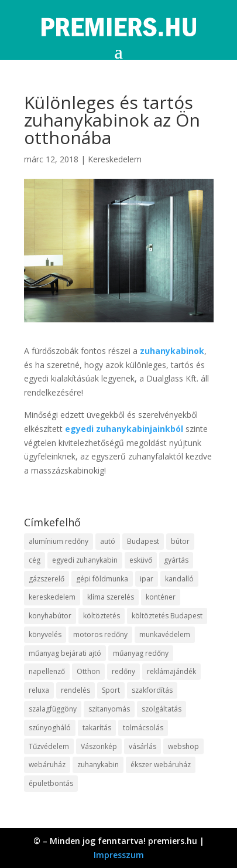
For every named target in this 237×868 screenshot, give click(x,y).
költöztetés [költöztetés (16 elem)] (102, 616)
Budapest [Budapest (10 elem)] (143, 541)
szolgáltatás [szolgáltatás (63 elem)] (162, 709)
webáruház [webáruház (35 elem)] (47, 765)
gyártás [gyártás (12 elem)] (176, 560)
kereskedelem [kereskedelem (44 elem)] (52, 597)
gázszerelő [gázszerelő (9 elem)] (47, 579)
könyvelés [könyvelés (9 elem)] (45, 634)
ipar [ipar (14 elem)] (147, 579)
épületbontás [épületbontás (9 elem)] (51, 783)
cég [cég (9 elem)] (35, 560)
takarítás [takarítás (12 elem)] (97, 728)
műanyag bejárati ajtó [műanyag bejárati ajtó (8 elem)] (65, 653)
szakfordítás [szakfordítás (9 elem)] (152, 690)
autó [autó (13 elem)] (108, 541)
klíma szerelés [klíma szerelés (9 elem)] (111, 597)
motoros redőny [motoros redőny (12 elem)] (100, 634)
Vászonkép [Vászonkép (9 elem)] (99, 746)
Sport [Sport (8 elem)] (111, 690)
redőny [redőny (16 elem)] (123, 671)
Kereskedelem (115, 159)
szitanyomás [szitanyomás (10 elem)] (109, 709)
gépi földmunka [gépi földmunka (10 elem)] (102, 579)
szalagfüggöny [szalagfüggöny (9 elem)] (53, 709)
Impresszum (119, 855)
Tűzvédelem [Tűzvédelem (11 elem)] (49, 746)
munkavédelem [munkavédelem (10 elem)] (165, 634)
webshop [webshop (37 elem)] (183, 746)
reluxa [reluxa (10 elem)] (39, 690)
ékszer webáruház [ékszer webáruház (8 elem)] (161, 765)
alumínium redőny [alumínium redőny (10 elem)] (59, 541)
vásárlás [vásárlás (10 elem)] (142, 746)
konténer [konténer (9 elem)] (161, 597)
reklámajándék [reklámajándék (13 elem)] (171, 671)
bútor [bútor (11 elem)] (180, 541)
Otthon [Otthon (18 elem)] (88, 671)
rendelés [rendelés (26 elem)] (75, 690)
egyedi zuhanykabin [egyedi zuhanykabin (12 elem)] (85, 560)
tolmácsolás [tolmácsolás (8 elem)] (143, 728)
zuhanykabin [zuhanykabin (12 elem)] (98, 765)
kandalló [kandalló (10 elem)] (179, 579)
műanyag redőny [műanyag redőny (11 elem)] (141, 653)
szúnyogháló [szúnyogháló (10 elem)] (50, 728)
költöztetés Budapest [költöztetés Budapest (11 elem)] (167, 616)
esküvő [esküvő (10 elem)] (141, 560)
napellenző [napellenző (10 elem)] (47, 671)
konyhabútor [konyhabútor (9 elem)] (50, 616)
